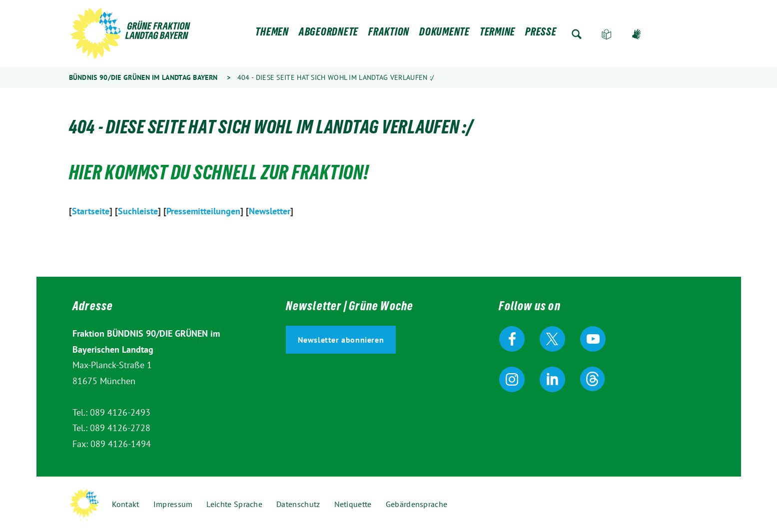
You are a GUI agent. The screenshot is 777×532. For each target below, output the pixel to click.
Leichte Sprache (607, 34)
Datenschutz (298, 504)
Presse (541, 34)
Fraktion (389, 34)
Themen (272, 34)
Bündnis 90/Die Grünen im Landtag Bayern (143, 77)
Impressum (173, 504)
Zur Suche (577, 34)
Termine (497, 34)
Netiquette (353, 504)
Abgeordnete (329, 34)
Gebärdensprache (637, 34)
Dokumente (444, 34)
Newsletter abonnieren (341, 340)
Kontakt (126, 504)
